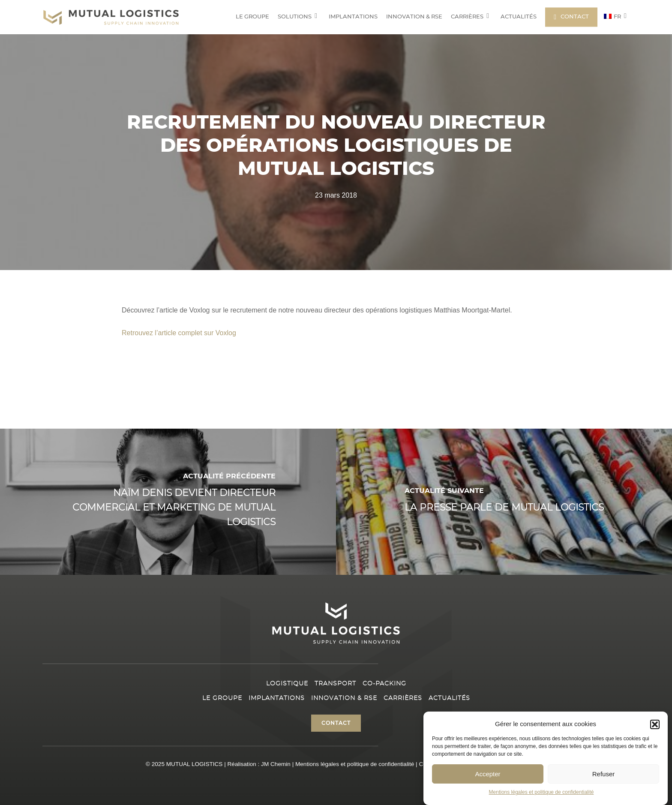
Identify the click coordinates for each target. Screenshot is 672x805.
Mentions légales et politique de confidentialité (541, 792)
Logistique (287, 684)
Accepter (487, 774)
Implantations (277, 698)
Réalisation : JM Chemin (259, 764)
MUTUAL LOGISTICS (195, 764)
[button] (655, 724)
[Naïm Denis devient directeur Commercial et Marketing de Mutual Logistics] (168, 502)
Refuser (604, 774)
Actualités (449, 698)
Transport (335, 684)
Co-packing (384, 684)
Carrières (403, 698)
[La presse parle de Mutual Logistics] (504, 502)
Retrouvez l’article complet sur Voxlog (179, 333)
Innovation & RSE (344, 698)
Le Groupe (222, 698)
